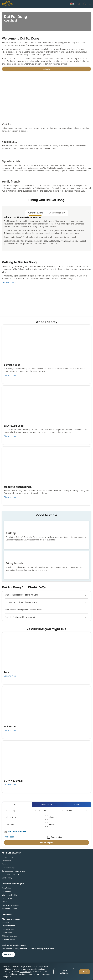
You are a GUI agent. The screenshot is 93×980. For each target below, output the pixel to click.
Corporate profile (8, 857)
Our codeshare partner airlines (13, 871)
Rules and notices (9, 939)
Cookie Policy (25, 972)
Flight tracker (7, 898)
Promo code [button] (9, 837)
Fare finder (6, 902)
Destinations (7, 891)
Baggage (5, 922)
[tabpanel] (46, 232)
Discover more (10, 375)
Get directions (8, 282)
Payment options (8, 926)
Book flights (6, 888)
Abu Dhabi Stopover (9, 909)
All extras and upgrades (11, 919)
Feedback (8, 954)
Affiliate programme (10, 936)
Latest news (6, 861)
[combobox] (21, 811)
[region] (46, 972)
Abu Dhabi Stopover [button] (17, 831)
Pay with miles (56, 837)
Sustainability (7, 878)
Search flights (47, 843)
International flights (9, 895)
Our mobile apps (8, 929)
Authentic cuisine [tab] (35, 213)
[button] (73, 4)
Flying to (53, 817)
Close (84, 972)
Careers (5, 864)
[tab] (17, 804)
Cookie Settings (64, 972)
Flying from (11, 817)
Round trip (10, 811)
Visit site (47, 69)
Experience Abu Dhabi (10, 905)
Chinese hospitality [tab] (57, 213)
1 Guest (42, 811)
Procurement (7, 933)
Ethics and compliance (10, 874)
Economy (68, 811)
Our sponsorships (8, 868)
